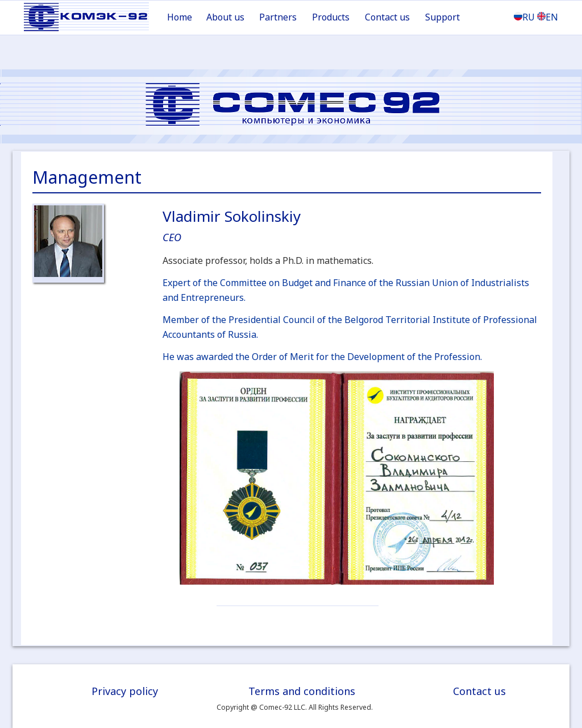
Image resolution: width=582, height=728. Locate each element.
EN (548, 17)
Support (442, 17)
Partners (278, 17)
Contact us (387, 17)
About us (225, 17)
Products (331, 17)
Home (180, 17)
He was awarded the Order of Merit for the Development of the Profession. (322, 357)
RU (524, 17)
